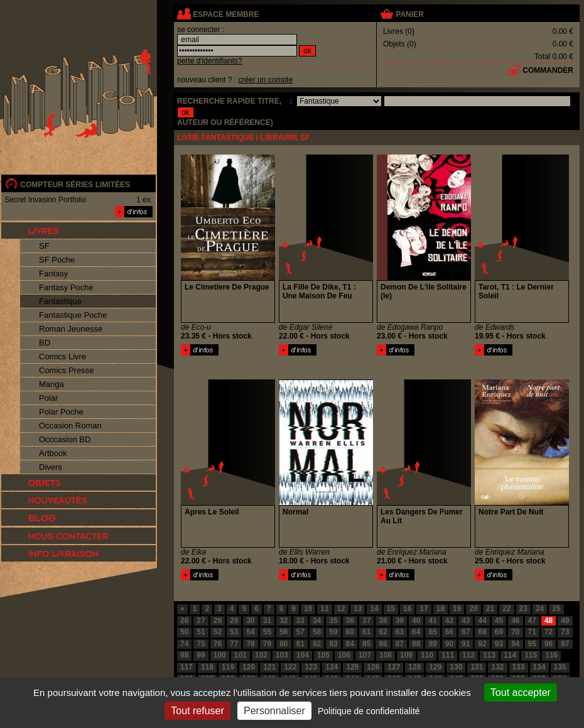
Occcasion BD (65, 439)
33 (300, 621)
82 (317, 644)
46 (515, 621)
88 (416, 644)
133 (519, 667)
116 (551, 655)
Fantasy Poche (66, 287)
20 (473, 609)
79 (267, 644)
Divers (51, 467)
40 (416, 621)
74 (184, 644)
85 (366, 644)
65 (432, 632)
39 (400, 621)
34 (317, 621)
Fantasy (53, 274)
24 (540, 609)
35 (333, 621)
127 (394, 667)
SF (44, 246)
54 (250, 632)
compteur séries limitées (75, 185)
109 (406, 655)
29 (234, 621)
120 (249, 667)
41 (432, 621)
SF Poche (57, 260)
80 (284, 644)
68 (482, 632)
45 (499, 621)
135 (560, 667)
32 (284, 621)
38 (383, 621)
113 (489, 655)
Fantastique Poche (73, 315)
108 (386, 655)
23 (523, 609)
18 (441, 609)
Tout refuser (197, 711)
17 (424, 609)
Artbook (53, 453)
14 (374, 609)
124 (332, 667)
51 (201, 632)
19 (457, 609)
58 (317, 632)
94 (515, 644)
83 (333, 644)
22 (506, 609)
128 (414, 667)
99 (201, 655)
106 (344, 655)
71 (532, 632)
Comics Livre (62, 356)
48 (549, 621)
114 (510, 655)
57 (300, 632)
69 (499, 632)
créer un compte (265, 80)
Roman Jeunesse (71, 329)
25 (556, 609)
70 (515, 632)
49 (565, 621)
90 (449, 644)
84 (350, 644)
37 (366, 621)
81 (300, 644)
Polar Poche (61, 412)
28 (218, 621)
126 (373, 667)
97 (565, 644)
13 (358, 609)
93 (499, 644)
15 (391, 609)
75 (201, 644)
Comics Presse (66, 370)
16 (407, 609)
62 (383, 632)
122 (290, 667)
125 (352, 667)
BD (45, 343)
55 (267, 632)
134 (539, 667)
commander (548, 70)
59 (333, 632)
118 (207, 667)
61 (366, 632)
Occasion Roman (70, 426)
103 (282, 655)
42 (449, 621)
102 (261, 655)
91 (466, 644)
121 (269, 667)
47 (532, 621)
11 (324, 609)
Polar (48, 398)
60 (350, 632)
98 (184, 655)
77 (234, 644)
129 (435, 667)
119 (228, 667)
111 (448, 655)
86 (383, 644)
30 (250, 621)
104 (303, 655)
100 (220, 655)
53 (234, 632)
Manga (51, 384)
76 (218, 644)
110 (427, 655)
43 (466, 621)
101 (241, 655)
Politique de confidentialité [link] (369, 711)
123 (311, 667)
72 (549, 632)
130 (456, 667)
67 (466, 632)
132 (497, 667)
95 (532, 644)
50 (184, 632)
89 (432, 644)
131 (477, 667)
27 (201, 621)
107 (365, 655)
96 (549, 644)
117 (187, 667)
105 (323, 655)
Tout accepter (521, 693)
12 (341, 609)
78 (250, 644)
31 (267, 621)
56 (284, 632)
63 (400, 632)
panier (409, 14)
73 (565, 632)
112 (468, 655)
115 (531, 655)
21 (490, 609)
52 (218, 632)
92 (482, 644)
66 (449, 632)
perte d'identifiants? (210, 61)
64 (416, 632)
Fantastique (60, 301)
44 (482, 621)
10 (308, 609)
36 (350, 621)
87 (400, 644)
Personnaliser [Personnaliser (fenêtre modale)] (274, 711)
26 (184, 621)
